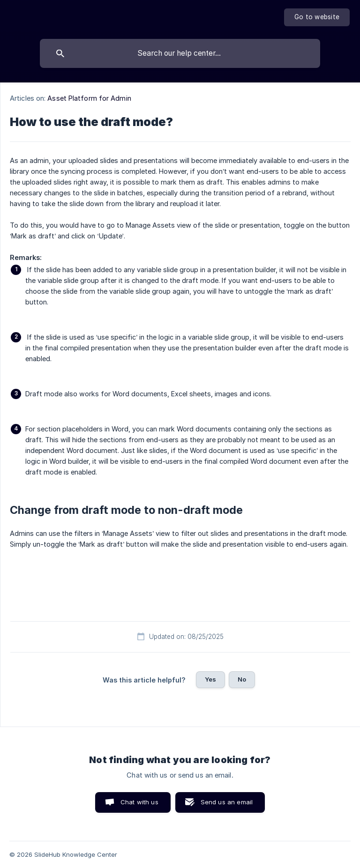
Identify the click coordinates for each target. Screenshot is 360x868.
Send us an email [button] (227, 802)
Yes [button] (210, 679)
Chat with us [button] (139, 802)
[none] (317, 17)
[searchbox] (180, 53)
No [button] (242, 679)
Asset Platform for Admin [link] (89, 98)
